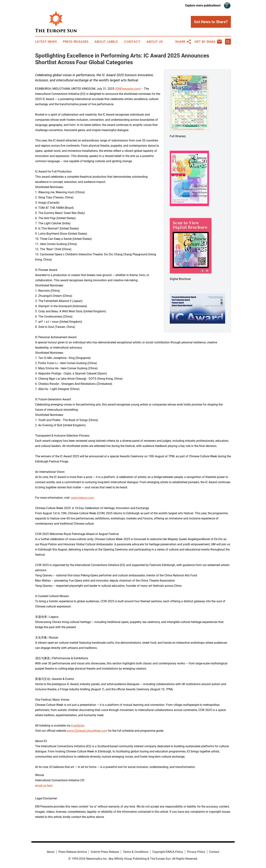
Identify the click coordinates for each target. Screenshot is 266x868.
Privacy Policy (196, 852)
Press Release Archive (73, 852)
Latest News (46, 42)
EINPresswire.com (128, 89)
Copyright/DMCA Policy (168, 852)
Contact (132, 42)
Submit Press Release (105, 852)
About (51, 852)
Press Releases (76, 42)
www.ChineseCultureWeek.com (87, 731)
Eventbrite (78, 726)
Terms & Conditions (136, 852)
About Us (155, 42)
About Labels (106, 42)
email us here (44, 785)
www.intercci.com (82, 498)
